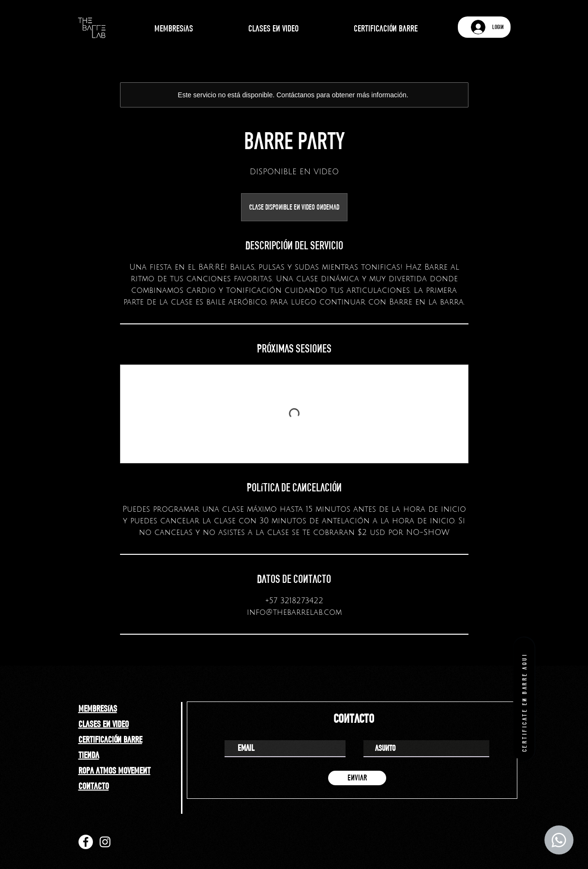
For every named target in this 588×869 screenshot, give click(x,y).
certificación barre (110, 739)
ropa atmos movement (114, 770)
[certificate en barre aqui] (524, 699)
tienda (89, 755)
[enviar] (357, 778)
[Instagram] (105, 842)
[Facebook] (86, 842)
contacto (94, 786)
